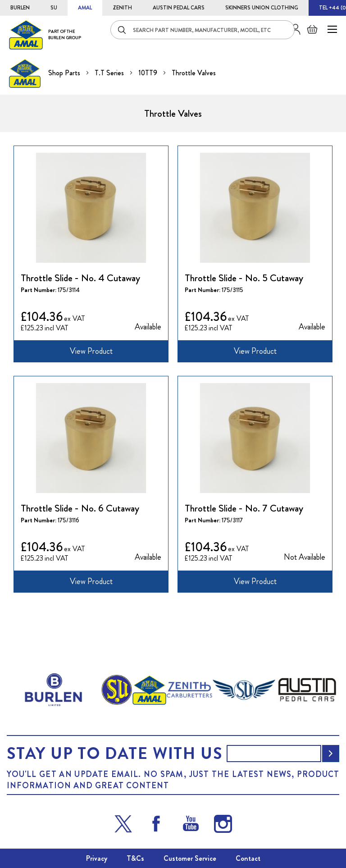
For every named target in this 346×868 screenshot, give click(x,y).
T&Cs (135, 858)
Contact (248, 858)
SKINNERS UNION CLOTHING (262, 8)
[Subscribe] (331, 754)
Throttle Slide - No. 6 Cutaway (80, 508)
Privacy (97, 858)
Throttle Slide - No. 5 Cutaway (244, 278)
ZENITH (122, 8)
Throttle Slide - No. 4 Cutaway (80, 278)
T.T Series (110, 73)
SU (54, 8)
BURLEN (20, 8)
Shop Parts (65, 73)
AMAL (85, 8)
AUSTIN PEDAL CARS (179, 8)
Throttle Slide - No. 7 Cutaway (244, 508)
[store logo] (45, 34)
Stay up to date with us (114, 754)
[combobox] (203, 30)
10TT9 (149, 73)
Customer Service (190, 858)
